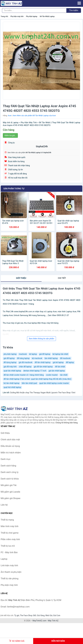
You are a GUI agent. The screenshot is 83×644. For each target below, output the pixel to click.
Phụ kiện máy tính (17, 16)
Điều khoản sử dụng (10, 446)
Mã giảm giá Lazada (10, 492)
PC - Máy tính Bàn (9, 552)
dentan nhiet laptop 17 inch (35, 371)
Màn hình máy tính (10, 526)
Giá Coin (57, 615)
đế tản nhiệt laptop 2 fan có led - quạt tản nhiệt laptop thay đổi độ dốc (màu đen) (37, 379)
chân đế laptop (25, 367)
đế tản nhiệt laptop (43, 362)
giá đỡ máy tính (10, 367)
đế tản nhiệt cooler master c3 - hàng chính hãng (24, 375)
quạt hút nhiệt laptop (12, 387)
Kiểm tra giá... (10, 135)
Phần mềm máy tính (10, 539)
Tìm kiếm (74, 10)
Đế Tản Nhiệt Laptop (47, 16)
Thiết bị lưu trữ (8, 546)
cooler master (52, 375)
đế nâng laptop (23, 358)
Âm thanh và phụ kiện (11, 572)
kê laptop (33, 354)
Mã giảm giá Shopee (10, 498)
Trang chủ (4, 16)
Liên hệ (4, 505)
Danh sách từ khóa (10, 479)
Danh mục (6, 459)
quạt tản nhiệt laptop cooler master (54, 383)
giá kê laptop (58, 362)
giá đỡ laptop (45, 354)
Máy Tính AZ (53, 621)
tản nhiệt (64, 375)
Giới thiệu (21, 278)
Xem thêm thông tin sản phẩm (42, 339)
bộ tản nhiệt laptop (12, 383)
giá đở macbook (26, 362)
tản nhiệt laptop (51, 358)
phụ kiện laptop (10, 354)
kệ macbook (37, 358)
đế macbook (65, 358)
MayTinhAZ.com (39, 621)
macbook (23, 354)
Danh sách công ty (10, 472)
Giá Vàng (41, 615)
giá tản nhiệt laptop (57, 371)
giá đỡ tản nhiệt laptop (43, 367)
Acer (10, 116)
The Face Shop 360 (28, 615)
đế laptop (70, 362)
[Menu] (79, 3)
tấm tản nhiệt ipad (29, 383)
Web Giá (49, 615)
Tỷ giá (17, 615)
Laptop (4, 559)
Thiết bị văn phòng (10, 579)
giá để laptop (9, 358)
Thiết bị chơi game (10, 533)
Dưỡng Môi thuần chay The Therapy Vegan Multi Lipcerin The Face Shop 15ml (43, 393)
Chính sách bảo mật (10, 440)
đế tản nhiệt (60, 367)
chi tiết (62, 278)
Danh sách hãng (8, 466)
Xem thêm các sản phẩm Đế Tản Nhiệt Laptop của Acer (34, 116)
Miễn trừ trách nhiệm (11, 453)
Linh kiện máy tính (9, 565)
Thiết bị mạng (7, 520)
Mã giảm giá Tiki (9, 485)
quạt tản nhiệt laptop (12, 371)
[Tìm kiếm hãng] (34, 10)
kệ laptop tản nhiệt (60, 354)
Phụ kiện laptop (32, 16)
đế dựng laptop (10, 362)
